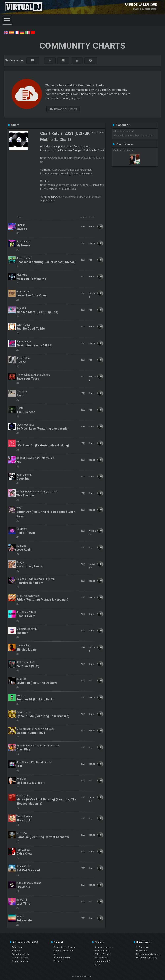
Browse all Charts (63, 109)
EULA (98, 965)
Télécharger (18, 947)
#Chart (88, 197)
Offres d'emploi (103, 954)
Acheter (16, 951)
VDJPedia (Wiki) (62, 958)
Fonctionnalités (20, 954)
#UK (43, 197)
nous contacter (103, 951)
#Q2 (43, 200)
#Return (97, 197)
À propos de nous (104, 947)
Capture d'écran (21, 961)
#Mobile (73, 197)
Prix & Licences (20, 958)
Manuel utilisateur (63, 951)
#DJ (81, 197)
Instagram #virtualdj (148, 954)
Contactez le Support (65, 947)
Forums (58, 961)
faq (55, 954)
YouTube (142, 951)
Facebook (142, 947)
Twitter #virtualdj (146, 958)
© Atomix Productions (82, 976)
